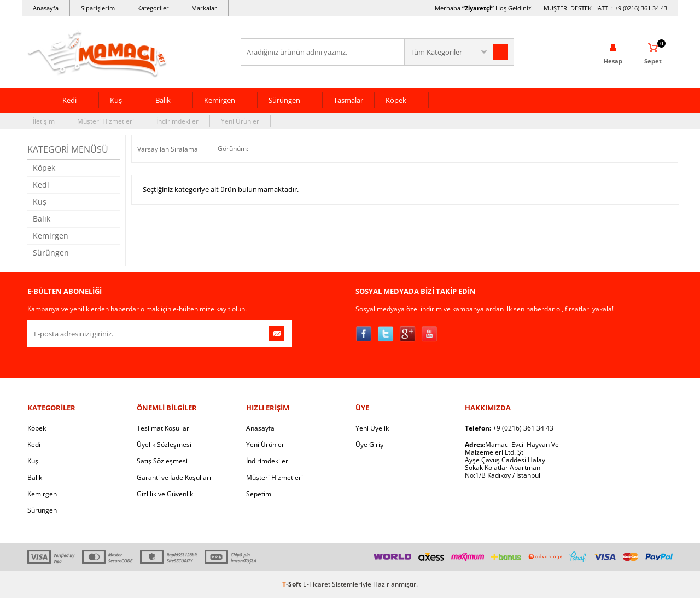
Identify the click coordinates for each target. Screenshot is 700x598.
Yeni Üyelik (372, 428)
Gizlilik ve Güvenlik (165, 494)
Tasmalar (348, 100)
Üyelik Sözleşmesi (164, 445)
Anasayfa (46, 8)
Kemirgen (220, 100)
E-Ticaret (317, 584)
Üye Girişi (370, 445)
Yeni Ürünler (240, 121)
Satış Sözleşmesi (162, 461)
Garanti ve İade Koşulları (174, 477)
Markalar (204, 8)
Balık (163, 100)
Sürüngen (284, 100)
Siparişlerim (98, 8)
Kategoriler (153, 8)
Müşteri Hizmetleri (106, 121)
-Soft (293, 584)
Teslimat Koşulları (164, 428)
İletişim (44, 121)
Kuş (116, 100)
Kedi (69, 100)
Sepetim (259, 494)
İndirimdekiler (177, 121)
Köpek (396, 100)
